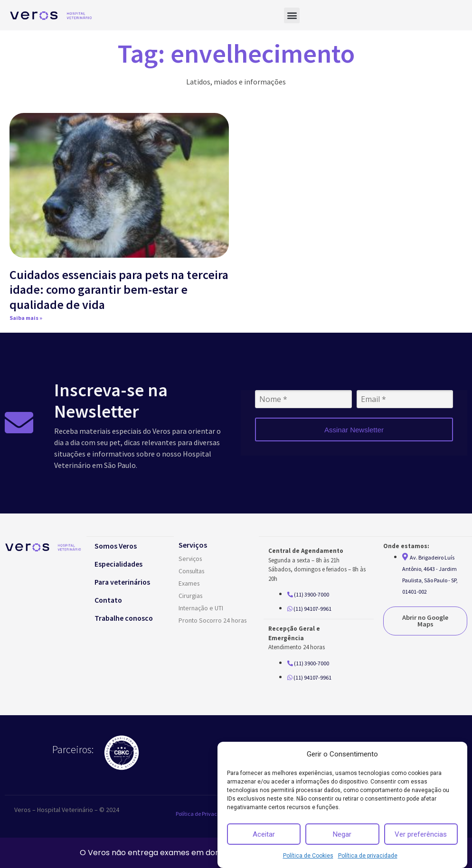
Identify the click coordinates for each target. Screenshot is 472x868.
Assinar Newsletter (354, 430)
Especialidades (120, 563)
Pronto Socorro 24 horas (213, 620)
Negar (342, 834)
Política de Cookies (308, 856)
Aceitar (264, 834)
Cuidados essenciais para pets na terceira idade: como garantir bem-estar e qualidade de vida (119, 289)
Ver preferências (421, 834)
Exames (189, 583)
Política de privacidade (368, 856)
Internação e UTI (201, 608)
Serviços (191, 559)
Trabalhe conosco (126, 617)
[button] (292, 15)
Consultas (193, 571)
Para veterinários (125, 581)
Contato (110, 599)
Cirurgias (191, 596)
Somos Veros (118, 545)
